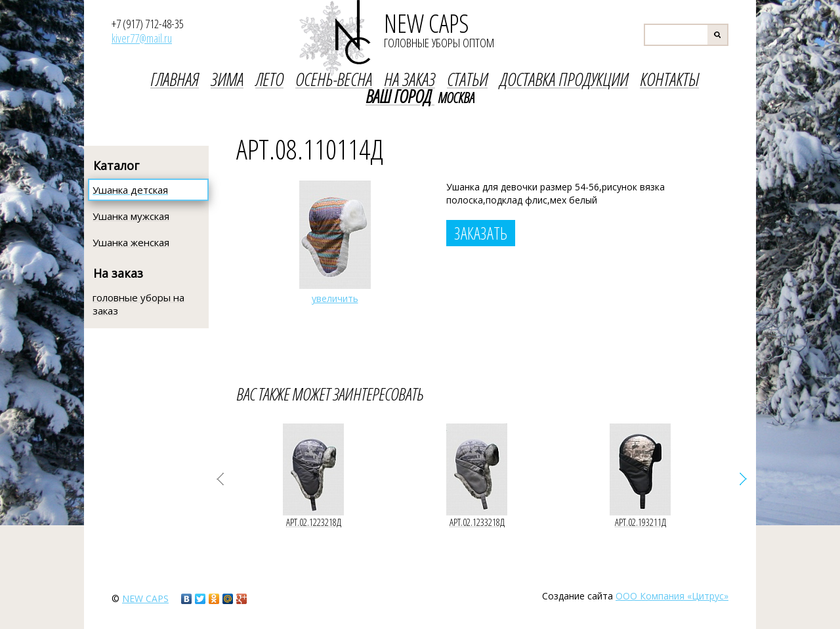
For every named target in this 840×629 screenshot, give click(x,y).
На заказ (118, 273)
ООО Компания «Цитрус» (672, 596)
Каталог (116, 165)
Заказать (481, 233)
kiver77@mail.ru (142, 38)
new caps (145, 598)
